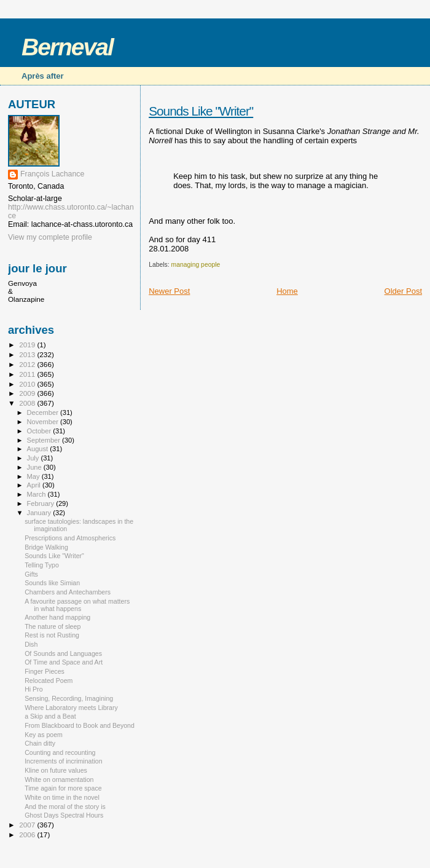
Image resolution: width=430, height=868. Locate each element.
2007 (28, 825)
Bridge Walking (46, 547)
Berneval (67, 47)
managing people (196, 265)
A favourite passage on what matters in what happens (77, 605)
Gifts (31, 574)
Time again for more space (63, 788)
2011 (28, 374)
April (35, 485)
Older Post (403, 291)
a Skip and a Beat (50, 716)
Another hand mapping (57, 617)
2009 (28, 393)
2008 (28, 403)
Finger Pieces (45, 671)
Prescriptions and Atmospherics (70, 538)
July (34, 458)
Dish (31, 644)
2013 (28, 354)
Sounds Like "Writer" (201, 111)
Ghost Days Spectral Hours (64, 815)
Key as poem (44, 735)
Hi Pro (33, 689)
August (39, 449)
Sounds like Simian (52, 583)
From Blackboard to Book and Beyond (80, 725)
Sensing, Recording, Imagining (69, 698)
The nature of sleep (53, 626)
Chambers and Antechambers (68, 592)
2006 (28, 834)
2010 (28, 384)
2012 (28, 364)
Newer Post (169, 291)
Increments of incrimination (63, 761)
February (42, 503)
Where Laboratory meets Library (71, 708)
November (44, 422)
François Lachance (52, 174)
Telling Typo (42, 565)
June (35, 467)
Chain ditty (40, 743)
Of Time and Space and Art (64, 662)
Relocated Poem (49, 681)
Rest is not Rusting (52, 635)
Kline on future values (56, 770)
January (40, 513)
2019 (28, 345)
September (45, 440)
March (37, 494)
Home (287, 291)
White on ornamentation (59, 779)
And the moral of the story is (65, 807)
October (40, 431)
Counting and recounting (60, 752)
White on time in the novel (62, 797)
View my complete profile (50, 237)
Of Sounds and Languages (63, 653)
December (44, 412)
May (34, 476)
